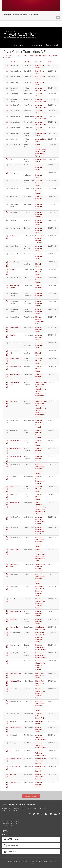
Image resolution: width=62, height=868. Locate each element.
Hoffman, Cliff (15, 502)
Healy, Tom (14, 619)
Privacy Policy (42, 861)
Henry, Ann (14, 487)
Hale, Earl (13, 335)
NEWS (5, 831)
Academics (19, 808)
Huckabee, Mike (15, 681)
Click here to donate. (31, 796)
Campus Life (31, 808)
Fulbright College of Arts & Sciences (20, 15)
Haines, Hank (14, 359)
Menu (58, 24)
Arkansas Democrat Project (39, 167)
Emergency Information (13, 861)
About (16, 810)
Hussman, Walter (16, 440)
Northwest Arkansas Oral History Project (41, 647)
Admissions (6, 808)
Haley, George (15, 262)
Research (43, 808)
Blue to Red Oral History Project (40, 675)
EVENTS (6, 834)
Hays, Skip (13, 401)
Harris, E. (13, 270)
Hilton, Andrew (15, 766)
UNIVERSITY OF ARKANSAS (19, 804)
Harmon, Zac (14, 627)
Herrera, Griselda (16, 759)
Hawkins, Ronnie (15, 611)
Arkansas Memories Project (39, 264)
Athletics (6, 810)
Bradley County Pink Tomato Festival (41, 761)
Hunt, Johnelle (15, 374)
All (9, 58)
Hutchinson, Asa (15, 673)
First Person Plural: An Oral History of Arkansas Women (40, 469)
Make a (11, 852)
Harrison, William (15, 366)
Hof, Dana (13, 774)
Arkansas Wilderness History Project (41, 716)
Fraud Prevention (29, 861)
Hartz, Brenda (14, 236)
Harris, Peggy (14, 549)
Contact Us (53, 861)
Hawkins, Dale (15, 327)
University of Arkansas (31, 6)
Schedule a (13, 845)
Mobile (31, 863)
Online (12, 839)
